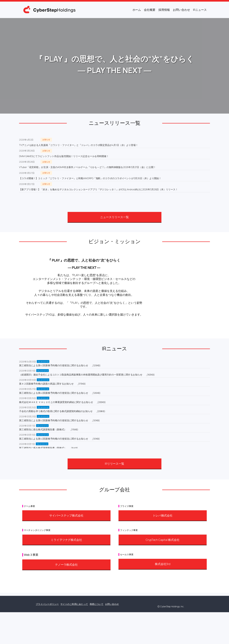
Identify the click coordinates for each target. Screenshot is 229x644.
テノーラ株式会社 (66, 565)
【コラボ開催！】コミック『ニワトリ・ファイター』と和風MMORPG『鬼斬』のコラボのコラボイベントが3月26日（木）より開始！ (90, 178)
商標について (97, 604)
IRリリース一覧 (114, 464)
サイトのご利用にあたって (74, 604)
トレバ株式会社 (163, 515)
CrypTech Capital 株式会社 (163, 540)
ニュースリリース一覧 (114, 217)
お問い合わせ (112, 604)
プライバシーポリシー (47, 604)
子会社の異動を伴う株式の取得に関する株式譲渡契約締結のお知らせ (56, 411)
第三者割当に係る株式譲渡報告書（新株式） (43, 429)
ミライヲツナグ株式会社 (66, 540)
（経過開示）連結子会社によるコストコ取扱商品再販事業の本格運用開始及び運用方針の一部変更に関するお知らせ (81, 375)
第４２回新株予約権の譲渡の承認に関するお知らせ (46, 384)
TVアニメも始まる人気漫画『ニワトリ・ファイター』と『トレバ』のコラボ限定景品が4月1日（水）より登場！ (79, 145)
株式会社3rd (163, 564)
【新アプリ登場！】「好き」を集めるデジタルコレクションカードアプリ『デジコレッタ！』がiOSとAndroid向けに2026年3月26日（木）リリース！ (98, 189)
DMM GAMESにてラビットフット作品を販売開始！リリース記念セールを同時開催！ (64, 156)
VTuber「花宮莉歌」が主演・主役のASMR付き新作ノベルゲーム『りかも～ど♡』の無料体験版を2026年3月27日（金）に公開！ (87, 167)
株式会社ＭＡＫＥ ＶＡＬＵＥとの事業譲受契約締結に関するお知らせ (56, 402)
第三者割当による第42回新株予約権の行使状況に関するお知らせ (54, 365)
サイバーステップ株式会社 (66, 515)
